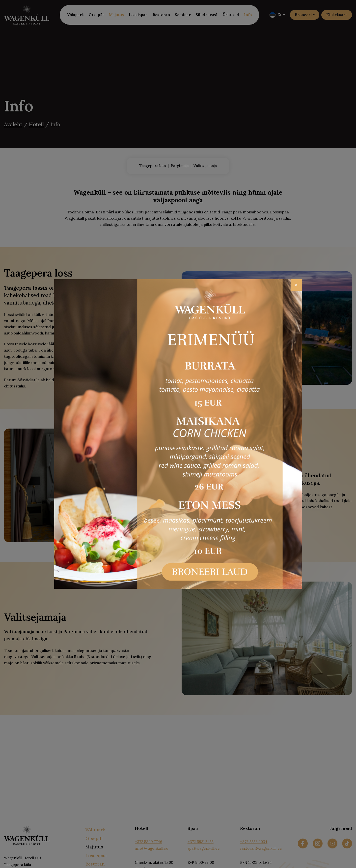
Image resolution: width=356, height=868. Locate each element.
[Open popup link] (178, 434)
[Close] (296, 285)
